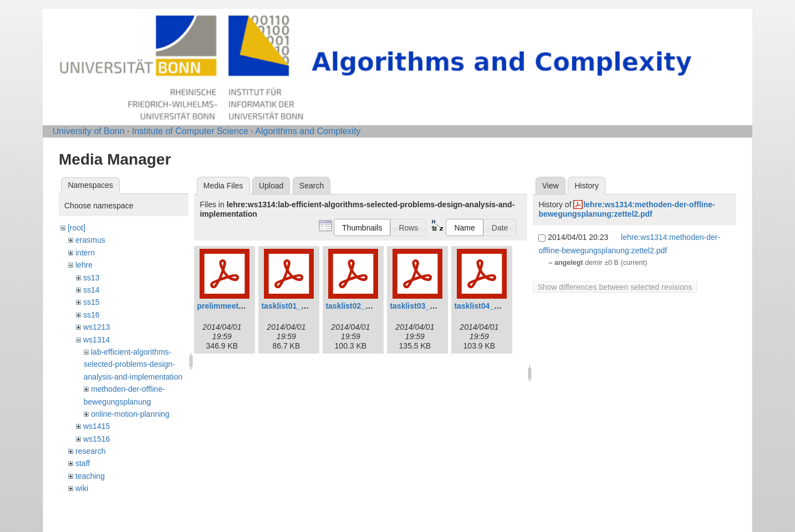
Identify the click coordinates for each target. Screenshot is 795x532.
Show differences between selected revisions (615, 287)
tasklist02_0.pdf (355, 306)
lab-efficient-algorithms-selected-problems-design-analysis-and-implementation (133, 364)
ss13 (91, 278)
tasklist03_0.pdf (419, 306)
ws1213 (96, 327)
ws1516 (96, 439)
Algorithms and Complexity (308, 131)
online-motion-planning (130, 414)
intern (85, 253)
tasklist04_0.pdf (483, 306)
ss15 (91, 302)
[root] (77, 228)
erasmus (90, 240)
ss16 (91, 315)
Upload (271, 186)
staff (83, 463)
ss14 (91, 290)
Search (312, 186)
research (90, 451)
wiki (82, 488)
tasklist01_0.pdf (290, 306)
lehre (84, 265)
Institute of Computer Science (190, 131)
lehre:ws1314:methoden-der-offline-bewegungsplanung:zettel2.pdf (626, 209)
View (551, 186)
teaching (90, 476)
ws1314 (96, 340)
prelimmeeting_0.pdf (235, 306)
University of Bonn (89, 131)
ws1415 (96, 426)
